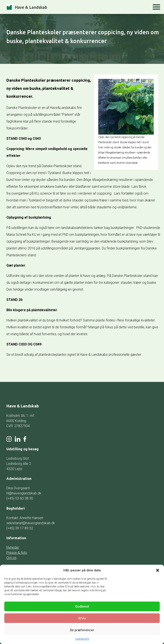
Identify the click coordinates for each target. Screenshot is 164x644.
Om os (11, 558)
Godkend (82, 606)
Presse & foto (17, 553)
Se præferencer (82, 630)
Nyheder (13, 547)
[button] (158, 570)
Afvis (82, 618)
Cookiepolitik (82, 639)
